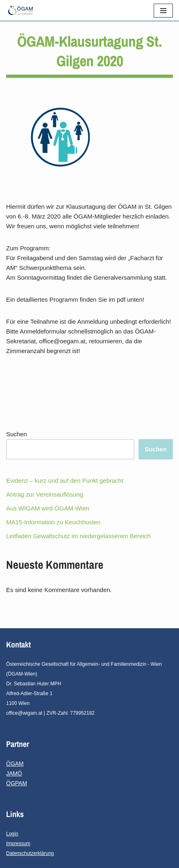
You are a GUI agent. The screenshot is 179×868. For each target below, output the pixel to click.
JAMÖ (14, 773)
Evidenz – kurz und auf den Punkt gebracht (65, 480)
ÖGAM (15, 764)
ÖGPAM (17, 783)
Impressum (18, 844)
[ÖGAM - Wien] (22, 10)
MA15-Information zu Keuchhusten (53, 522)
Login (12, 834)
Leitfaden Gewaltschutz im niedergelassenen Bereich (78, 536)
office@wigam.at (24, 713)
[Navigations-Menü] (163, 11)
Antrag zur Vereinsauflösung (45, 494)
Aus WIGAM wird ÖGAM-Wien (48, 508)
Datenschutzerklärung (30, 853)
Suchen (17, 434)
